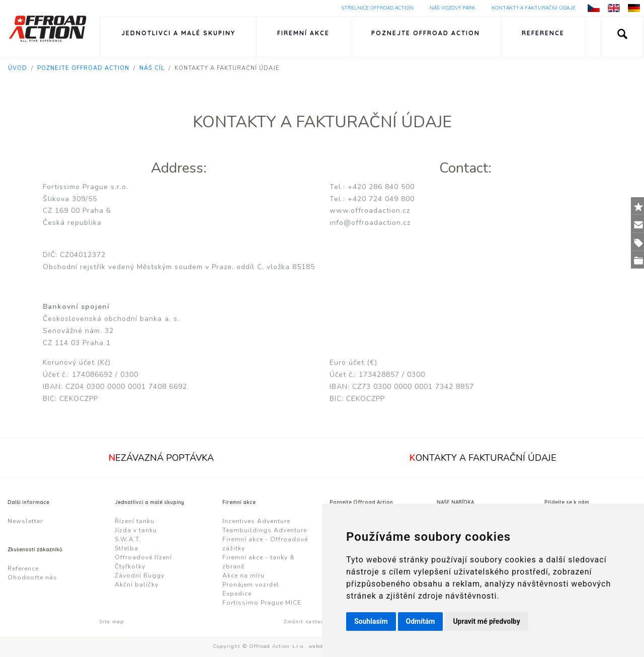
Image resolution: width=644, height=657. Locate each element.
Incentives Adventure (256, 521)
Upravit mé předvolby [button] (486, 621)
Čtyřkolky (130, 566)
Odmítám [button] (421, 621)
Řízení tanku (135, 521)
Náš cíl (152, 68)
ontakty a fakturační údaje (483, 458)
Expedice (237, 594)
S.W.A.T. (128, 539)
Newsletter (25, 521)
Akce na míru (244, 576)
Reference (543, 33)
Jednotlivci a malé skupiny (178, 33)
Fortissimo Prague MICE (262, 603)
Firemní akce (303, 33)
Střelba (127, 548)
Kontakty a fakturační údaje (534, 8)
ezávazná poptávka (161, 458)
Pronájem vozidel (251, 585)
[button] (622, 37)
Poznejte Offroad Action (426, 33)
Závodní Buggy (140, 576)
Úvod (18, 68)
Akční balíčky (137, 585)
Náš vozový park (453, 8)
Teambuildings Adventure (265, 530)
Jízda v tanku (136, 530)
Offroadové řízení (143, 557)
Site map (111, 622)
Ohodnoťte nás (32, 578)
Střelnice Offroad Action (378, 8)
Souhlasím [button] (371, 621)
